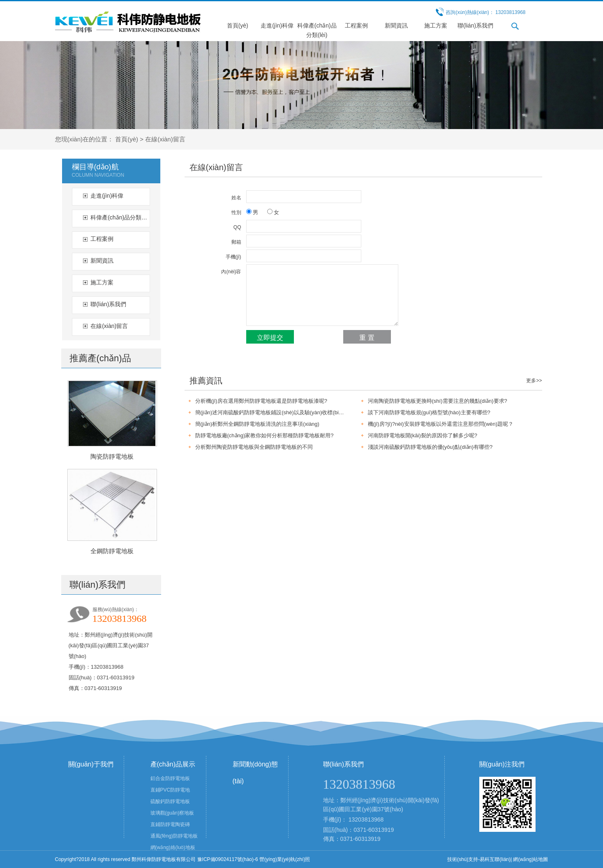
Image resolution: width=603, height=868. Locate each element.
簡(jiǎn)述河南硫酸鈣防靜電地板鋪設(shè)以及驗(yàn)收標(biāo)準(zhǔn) (270, 412)
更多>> (534, 381)
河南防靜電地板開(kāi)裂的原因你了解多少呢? (423, 435)
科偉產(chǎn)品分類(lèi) (119, 217)
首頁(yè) (238, 25)
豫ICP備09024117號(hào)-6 (228, 859)
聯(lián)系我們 (475, 25)
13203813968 (366, 820)
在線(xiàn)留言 (165, 139)
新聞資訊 (396, 25)
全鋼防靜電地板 (112, 551)
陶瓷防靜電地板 (112, 456)
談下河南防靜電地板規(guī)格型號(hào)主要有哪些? (429, 412)
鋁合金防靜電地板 (170, 778)
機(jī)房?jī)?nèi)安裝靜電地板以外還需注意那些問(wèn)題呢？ (441, 424)
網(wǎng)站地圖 (530, 859)
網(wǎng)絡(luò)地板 (173, 847)
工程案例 (356, 25)
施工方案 (436, 25)
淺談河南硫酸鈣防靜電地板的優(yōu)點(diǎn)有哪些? (430, 447)
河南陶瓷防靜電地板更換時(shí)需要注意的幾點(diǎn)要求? (438, 401)
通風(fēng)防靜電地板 (174, 836)
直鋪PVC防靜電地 (170, 790)
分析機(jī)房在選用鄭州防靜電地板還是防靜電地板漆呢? (261, 401)
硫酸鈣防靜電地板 (170, 801)
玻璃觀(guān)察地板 (172, 813)
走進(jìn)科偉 (277, 25)
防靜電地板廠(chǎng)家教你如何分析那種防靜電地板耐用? (265, 435)
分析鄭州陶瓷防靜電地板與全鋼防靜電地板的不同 (254, 447)
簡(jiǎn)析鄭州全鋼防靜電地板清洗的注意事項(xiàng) (257, 424)
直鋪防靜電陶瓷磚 (170, 824)
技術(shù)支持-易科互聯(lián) (479, 859)
